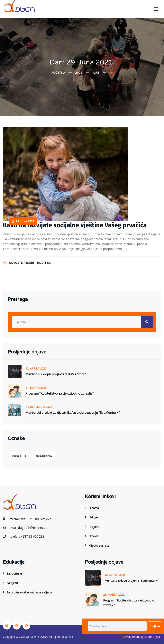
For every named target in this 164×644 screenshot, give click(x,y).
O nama (94, 508)
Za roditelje (14, 573)
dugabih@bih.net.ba (33, 528)
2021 (79, 72)
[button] (156, 9)
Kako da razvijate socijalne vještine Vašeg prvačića (75, 225)
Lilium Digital (152, 637)
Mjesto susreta (99, 545)
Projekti (94, 527)
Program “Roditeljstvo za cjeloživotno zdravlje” (59, 393)
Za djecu (12, 583)
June (96, 72)
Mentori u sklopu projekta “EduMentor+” (56, 374)
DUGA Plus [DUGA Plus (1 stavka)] (19, 456)
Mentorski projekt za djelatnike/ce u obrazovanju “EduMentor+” (73, 413)
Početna (58, 72)
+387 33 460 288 (32, 536)
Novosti (94, 536)
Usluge (93, 517)
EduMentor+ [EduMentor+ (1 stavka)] (44, 456)
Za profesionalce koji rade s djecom (30, 592)
